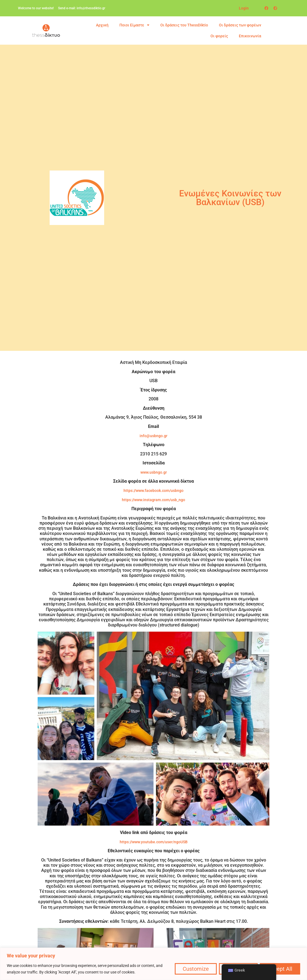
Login (244, 8)
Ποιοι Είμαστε (134, 25)
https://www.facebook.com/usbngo (153, 491)
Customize (194, 969)
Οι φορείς (219, 36)
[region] (153, 964)
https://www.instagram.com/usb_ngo (153, 500)
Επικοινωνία (250, 36)
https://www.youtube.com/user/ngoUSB (154, 842)
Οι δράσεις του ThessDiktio (184, 25)
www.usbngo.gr (154, 472)
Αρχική (102, 25)
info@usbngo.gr (153, 436)
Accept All (280, 969)
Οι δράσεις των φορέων (240, 25)
